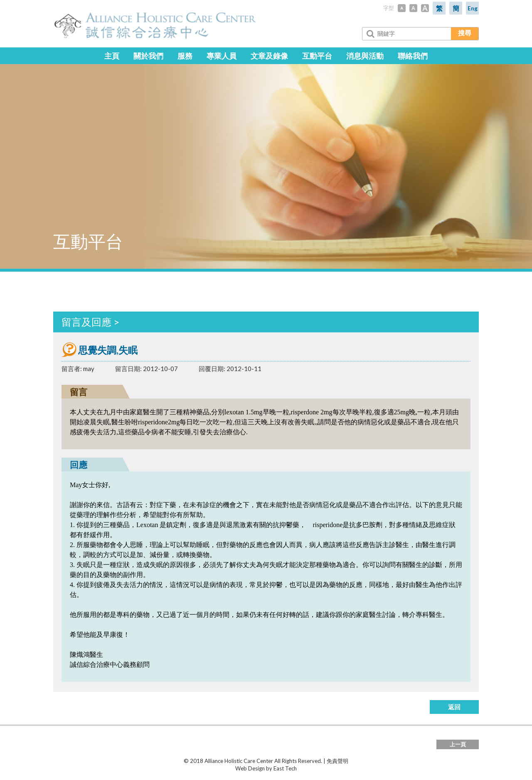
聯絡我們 (413, 56)
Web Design (250, 768)
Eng (473, 8)
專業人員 (222, 56)
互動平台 (317, 56)
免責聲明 (337, 761)
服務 (185, 56)
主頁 (112, 56)
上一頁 (458, 744)
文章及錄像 (269, 56)
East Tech (285, 768)
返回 (454, 707)
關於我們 (148, 56)
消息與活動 (365, 56)
